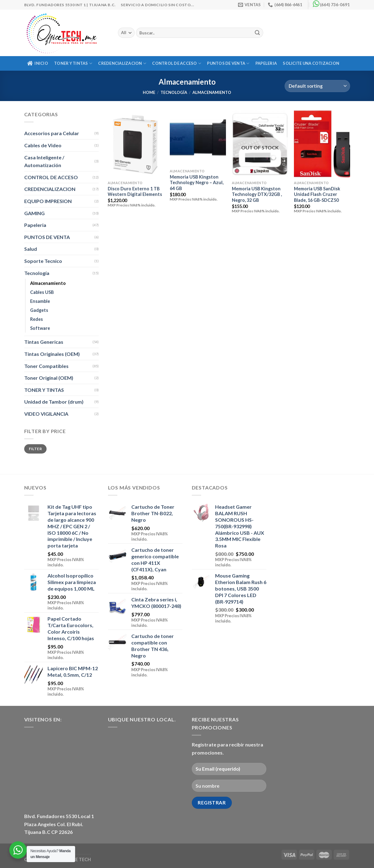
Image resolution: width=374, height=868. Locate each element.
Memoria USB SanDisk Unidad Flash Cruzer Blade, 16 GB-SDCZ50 (317, 194)
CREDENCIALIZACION (122, 63)
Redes (36, 319)
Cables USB (42, 292)
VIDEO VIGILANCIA (46, 414)
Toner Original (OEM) (49, 378)
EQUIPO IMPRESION (48, 201)
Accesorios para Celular (52, 133)
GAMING (34, 213)
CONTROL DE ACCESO (177, 63)
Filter (35, 449)
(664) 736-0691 (335, 5)
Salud (31, 249)
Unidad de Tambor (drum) (54, 402)
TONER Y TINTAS (73, 63)
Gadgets (39, 310)
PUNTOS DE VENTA (228, 63)
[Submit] (258, 33)
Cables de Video (43, 145)
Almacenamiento (48, 283)
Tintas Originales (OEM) (52, 354)
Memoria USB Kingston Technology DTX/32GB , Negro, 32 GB (257, 194)
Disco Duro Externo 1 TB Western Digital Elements (135, 192)
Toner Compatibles (46, 366)
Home (149, 92)
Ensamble (40, 301)
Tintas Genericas (44, 342)
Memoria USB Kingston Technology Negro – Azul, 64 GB (197, 183)
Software (40, 328)
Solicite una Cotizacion (311, 63)
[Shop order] (317, 86)
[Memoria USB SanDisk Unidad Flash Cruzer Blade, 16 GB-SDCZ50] (322, 144)
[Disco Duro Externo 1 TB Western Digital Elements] (136, 144)
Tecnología (174, 92)
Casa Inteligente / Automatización (44, 161)
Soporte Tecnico (43, 261)
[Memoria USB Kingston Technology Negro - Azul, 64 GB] (198, 138)
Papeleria (266, 63)
